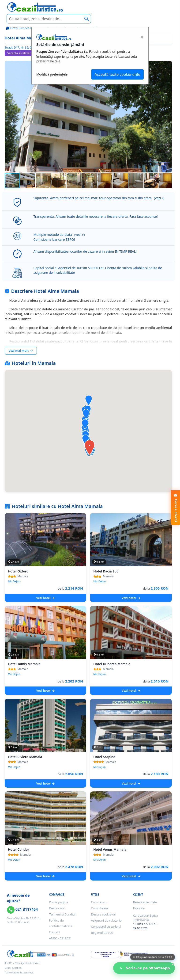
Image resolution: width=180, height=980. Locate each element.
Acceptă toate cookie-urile (117, 74)
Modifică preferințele (52, 74)
